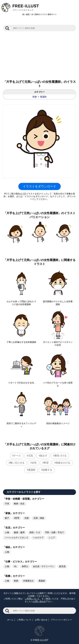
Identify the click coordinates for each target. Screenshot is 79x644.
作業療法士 (28, 581)
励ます (44, 456)
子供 (7, 504)
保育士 (25, 566)
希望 (46, 463)
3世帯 (17, 518)
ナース (17, 456)
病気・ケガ (35, 532)
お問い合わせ (39, 601)
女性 (34, 463)
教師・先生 (19, 504)
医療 (35, 97)
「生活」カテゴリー (14, 528)
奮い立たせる (17, 463)
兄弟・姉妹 (39, 518)
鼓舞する (47, 470)
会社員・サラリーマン (44, 566)
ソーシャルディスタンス (16, 538)
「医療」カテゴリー (14, 576)
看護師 (43, 97)
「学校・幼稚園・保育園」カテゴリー (24, 499)
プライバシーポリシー (61, 620)
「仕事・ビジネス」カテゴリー (20, 562)
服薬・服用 (19, 532)
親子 (7, 518)
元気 (31, 456)
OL (15, 566)
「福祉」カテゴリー (14, 547)
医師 (16, 581)
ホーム (10, 620)
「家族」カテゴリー (14, 513)
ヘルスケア (38, 538)
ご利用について (32, 599)
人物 (7, 532)
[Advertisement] (39, 54)
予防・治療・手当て (54, 532)
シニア (52, 538)
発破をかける (63, 463)
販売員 (62, 566)
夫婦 (26, 518)
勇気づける (61, 456)
